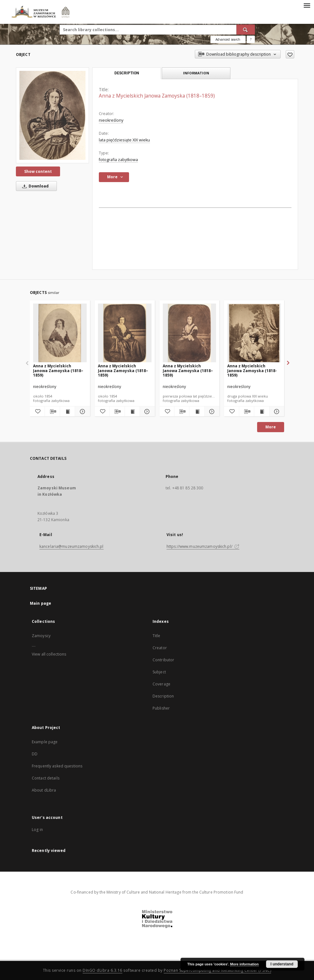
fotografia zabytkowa (118, 160)
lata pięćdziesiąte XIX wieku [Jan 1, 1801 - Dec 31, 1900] (124, 140)
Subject (159, 672)
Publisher (161, 708)
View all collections (49, 654)
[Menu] (307, 5)
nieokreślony (111, 120)
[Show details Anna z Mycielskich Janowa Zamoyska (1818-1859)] (276, 412)
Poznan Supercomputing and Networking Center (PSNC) (217, 970)
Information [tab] (196, 73)
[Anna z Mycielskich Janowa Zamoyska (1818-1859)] (254, 333)
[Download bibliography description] (52, 412)
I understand (282, 964)
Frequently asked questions (57, 766)
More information (244, 964)
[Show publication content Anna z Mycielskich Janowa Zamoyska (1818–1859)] (67, 412)
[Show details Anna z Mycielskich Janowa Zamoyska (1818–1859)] (81, 412)
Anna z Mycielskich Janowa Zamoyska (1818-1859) (252, 370)
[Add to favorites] (290, 54)
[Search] (246, 30)
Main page (41, 603)
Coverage (161, 684)
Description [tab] (127, 73)
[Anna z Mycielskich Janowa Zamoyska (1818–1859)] (52, 115)
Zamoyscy (41, 636)
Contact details (46, 778)
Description (163, 696)
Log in (37, 830)
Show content (38, 171)
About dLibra (44, 790)
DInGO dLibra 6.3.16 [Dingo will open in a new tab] (102, 970)
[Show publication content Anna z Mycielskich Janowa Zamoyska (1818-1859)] (262, 412)
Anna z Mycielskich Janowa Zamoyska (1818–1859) (58, 370)
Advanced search (228, 39)
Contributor (163, 660)
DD (35, 754)
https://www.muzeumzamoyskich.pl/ (203, 546)
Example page (45, 742)
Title (157, 636)
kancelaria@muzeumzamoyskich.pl (72, 546)
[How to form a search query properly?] (251, 39)
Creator (160, 648)
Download (34, 186)
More (271, 427)
